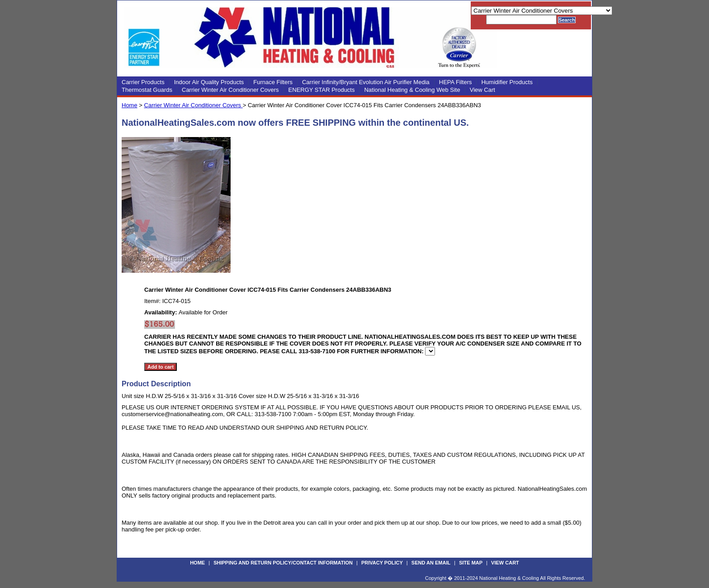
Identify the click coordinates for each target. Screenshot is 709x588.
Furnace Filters (273, 82)
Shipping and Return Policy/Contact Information (283, 563)
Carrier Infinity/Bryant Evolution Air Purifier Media (366, 82)
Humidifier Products (507, 82)
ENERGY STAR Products (322, 90)
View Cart (482, 90)
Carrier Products (143, 82)
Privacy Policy (382, 563)
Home (130, 105)
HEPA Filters (456, 82)
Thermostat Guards (147, 90)
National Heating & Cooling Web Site (412, 90)
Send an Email (431, 563)
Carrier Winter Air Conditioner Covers (230, 90)
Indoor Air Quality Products (209, 82)
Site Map (471, 563)
